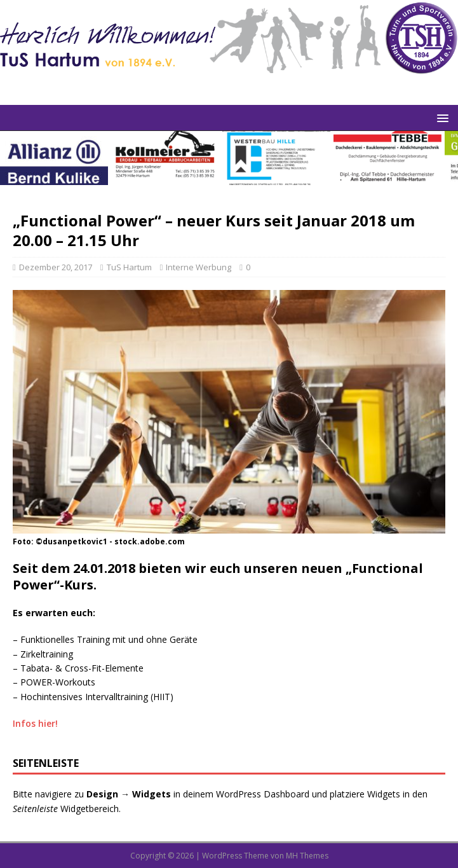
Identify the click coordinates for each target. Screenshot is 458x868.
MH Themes (307, 856)
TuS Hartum (129, 267)
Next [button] (442, 155)
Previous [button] (16, 155)
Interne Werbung (199, 267)
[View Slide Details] (54, 158)
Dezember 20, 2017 (56, 267)
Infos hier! (35, 723)
